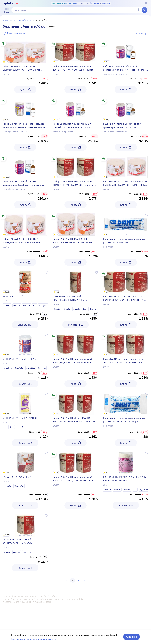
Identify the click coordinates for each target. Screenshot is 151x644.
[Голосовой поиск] (139, 10)
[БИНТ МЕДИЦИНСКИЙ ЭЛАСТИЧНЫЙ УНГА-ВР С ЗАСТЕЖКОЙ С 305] (126, 461)
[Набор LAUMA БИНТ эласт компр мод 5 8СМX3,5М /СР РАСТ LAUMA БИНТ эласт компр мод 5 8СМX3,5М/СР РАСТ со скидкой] (75, 343)
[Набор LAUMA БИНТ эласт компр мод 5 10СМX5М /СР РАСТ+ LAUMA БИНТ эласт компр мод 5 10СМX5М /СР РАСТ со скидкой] (75, 51)
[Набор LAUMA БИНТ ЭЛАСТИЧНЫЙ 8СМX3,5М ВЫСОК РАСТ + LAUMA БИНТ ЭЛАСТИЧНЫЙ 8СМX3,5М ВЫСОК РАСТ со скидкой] (25, 223)
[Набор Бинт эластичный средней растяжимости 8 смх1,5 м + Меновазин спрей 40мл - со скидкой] (25, 166)
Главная (6, 20)
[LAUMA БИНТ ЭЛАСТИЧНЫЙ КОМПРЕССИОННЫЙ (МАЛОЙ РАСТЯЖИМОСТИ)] (25, 524)
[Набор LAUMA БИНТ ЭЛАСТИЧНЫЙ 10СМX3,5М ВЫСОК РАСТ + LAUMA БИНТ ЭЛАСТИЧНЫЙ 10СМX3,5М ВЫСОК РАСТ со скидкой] (75, 223)
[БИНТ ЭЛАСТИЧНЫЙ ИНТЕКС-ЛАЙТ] (25, 343)
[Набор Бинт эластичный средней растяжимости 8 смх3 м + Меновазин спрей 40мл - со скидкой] (126, 51)
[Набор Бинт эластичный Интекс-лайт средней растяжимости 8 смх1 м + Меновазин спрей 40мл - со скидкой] (126, 108)
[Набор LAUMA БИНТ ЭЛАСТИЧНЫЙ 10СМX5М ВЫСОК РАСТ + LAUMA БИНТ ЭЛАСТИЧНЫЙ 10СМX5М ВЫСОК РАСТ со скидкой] (25, 51)
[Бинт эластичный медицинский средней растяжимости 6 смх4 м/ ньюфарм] (126, 402)
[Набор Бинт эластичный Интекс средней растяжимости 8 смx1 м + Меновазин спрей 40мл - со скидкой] (25, 108)
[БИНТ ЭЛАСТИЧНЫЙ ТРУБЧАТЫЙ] (25, 402)
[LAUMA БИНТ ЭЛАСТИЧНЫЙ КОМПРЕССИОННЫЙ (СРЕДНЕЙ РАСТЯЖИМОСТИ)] (75, 281)
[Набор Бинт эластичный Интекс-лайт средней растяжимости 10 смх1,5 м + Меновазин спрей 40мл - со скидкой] (75, 108)
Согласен (132, 637)
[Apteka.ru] (11, 4)
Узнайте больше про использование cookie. (34, 639)
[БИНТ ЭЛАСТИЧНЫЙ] (25, 281)
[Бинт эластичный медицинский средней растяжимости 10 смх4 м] (126, 223)
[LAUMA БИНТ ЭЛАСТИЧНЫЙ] (25, 461)
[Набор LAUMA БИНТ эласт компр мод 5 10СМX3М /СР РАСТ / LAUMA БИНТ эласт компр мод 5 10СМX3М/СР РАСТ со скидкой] (75, 461)
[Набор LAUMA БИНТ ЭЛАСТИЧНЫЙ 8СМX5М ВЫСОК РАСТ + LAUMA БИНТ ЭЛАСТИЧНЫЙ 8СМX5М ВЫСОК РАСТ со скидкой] (126, 166)
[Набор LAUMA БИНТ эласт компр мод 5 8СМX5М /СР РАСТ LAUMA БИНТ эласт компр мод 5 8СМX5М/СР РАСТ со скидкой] (75, 166)
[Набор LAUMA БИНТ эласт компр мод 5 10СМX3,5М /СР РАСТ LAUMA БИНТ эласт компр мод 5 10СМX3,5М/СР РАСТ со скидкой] (126, 343)
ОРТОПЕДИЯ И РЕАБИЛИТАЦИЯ (22, 20)
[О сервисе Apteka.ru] (146, 3)
